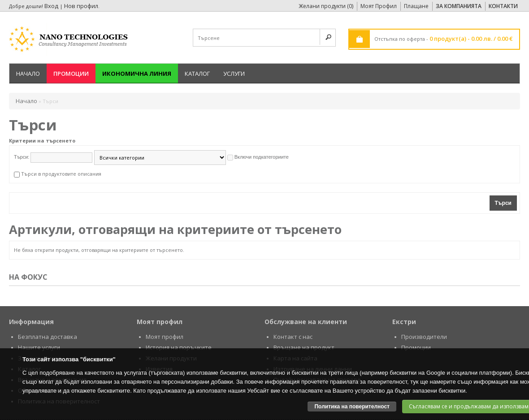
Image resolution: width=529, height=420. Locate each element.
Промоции (71, 74)
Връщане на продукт (304, 347)
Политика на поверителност (352, 407)
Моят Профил (379, 6)
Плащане (416, 6)
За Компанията (459, 6)
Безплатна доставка (48, 337)
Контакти (503, 6)
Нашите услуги (39, 347)
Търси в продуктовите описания (61, 174)
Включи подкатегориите (262, 157)
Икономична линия (137, 74)
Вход (51, 6)
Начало (28, 74)
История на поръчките (179, 347)
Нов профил (81, 6)
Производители (424, 337)
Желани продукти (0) (326, 6)
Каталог (197, 74)
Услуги (234, 74)
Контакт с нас (293, 337)
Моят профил (165, 337)
